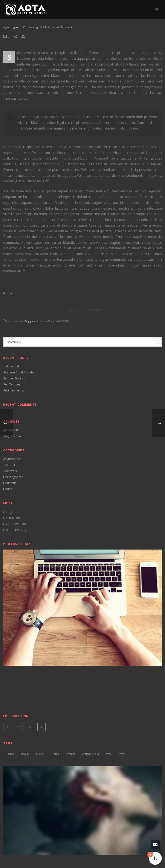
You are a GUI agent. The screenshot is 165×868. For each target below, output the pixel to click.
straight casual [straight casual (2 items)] (90, 754)
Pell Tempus (12, 384)
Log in (9, 512)
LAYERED (10, 465)
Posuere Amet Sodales (19, 372)
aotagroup (14, 27)
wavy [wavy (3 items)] (122, 754)
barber (8, 293)
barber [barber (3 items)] (10, 754)
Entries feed (13, 518)
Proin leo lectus (14, 390)
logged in (32, 320)
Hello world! (11, 366)
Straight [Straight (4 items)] (70, 754)
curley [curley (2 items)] (40, 754)
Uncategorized (13, 477)
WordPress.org (15, 530)
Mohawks (10, 471)
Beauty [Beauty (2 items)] (25, 754)
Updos (8, 489)
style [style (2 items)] (109, 754)
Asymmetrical (13, 459)
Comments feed (16, 524)
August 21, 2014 (44, 27)
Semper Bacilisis (15, 378)
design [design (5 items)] (55, 754)
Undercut (66, 27)
